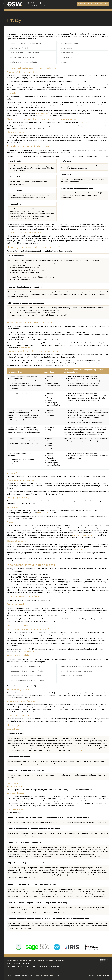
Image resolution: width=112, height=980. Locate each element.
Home (9, 960)
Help (63, 960)
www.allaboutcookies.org (82, 535)
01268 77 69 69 (85, 4)
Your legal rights (68, 57)
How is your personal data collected (24, 53)
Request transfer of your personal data (77, 671)
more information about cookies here (48, 976)
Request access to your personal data (25, 666)
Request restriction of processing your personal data (82, 666)
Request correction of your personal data (26, 671)
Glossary (65, 62)
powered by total (99, 976)
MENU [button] (2, 2)
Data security (67, 48)
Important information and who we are (26, 43)
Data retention (67, 53)
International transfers (70, 43)
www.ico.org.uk (42, 113)
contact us (43, 116)
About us (15, 960)
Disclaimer (50, 960)
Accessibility (41, 960)
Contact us (24, 960)
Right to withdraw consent (72, 676)
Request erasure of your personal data (25, 676)
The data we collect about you (22, 48)
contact (94, 105)
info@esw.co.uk (101, 4)
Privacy (57, 960)
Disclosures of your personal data (23, 62)
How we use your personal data (23, 57)
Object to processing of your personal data (27, 680)
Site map (32, 960)
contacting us (84, 122)
